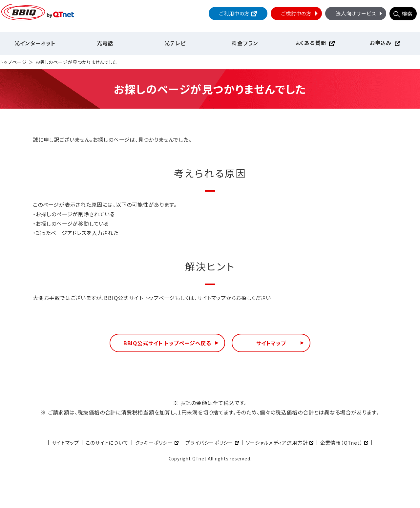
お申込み (381, 43)
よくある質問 (311, 43)
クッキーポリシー (154, 443)
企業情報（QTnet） (342, 443)
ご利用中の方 (234, 13)
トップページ (13, 62)
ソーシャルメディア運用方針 (277, 443)
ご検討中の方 (300, 13)
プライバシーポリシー (209, 443)
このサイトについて (107, 443)
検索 (407, 13)
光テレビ (175, 43)
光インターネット (35, 43)
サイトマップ (271, 343)
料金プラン (245, 43)
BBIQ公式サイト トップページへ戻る (167, 343)
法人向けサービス (360, 13)
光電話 (105, 43)
